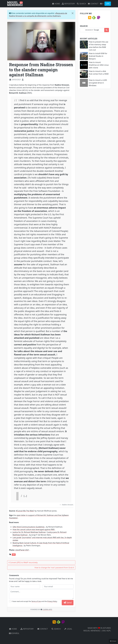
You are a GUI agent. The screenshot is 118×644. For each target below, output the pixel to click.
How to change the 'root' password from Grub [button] (54, 568)
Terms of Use (36, 601)
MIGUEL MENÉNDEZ (92, 631)
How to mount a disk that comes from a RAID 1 (99, 74)
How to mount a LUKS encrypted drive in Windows (98, 83)
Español (14, 633)
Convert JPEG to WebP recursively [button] (23, 562)
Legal (68, 629)
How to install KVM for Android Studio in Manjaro (98, 56)
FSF (14, 555)
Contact (93, 4)
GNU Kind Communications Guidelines (29, 527)
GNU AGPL (106, 631)
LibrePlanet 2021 (22, 550)
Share (113, 641)
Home (56, 4)
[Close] (73, 13)
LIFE (108, 4)
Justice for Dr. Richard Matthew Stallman (29, 532)
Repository (68, 4)
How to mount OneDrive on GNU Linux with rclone (99, 65)
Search (81, 4)
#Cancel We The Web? (25, 511)
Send (68, 603)
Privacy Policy (52, 601)
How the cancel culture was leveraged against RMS (34, 530)
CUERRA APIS (47, 609)
